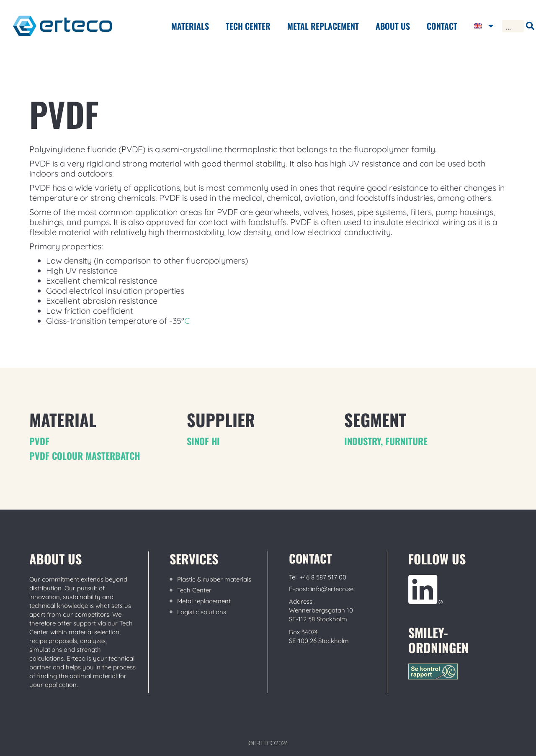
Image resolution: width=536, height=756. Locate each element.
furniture (406, 441)
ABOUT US (393, 26)
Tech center (248, 26)
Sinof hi (203, 441)
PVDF (39, 441)
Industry (362, 441)
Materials (190, 26)
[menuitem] (484, 26)
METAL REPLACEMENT (323, 26)
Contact (442, 26)
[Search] (530, 26)
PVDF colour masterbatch (85, 456)
